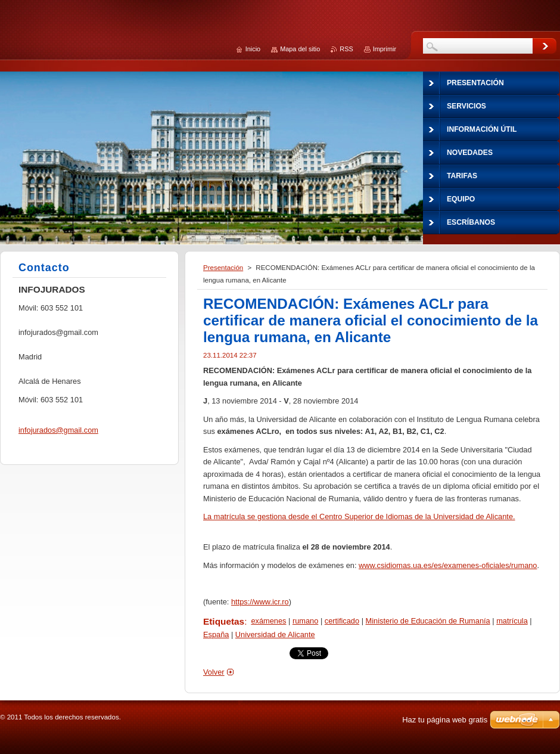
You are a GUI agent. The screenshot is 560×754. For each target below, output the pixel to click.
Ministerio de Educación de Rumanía (428, 621)
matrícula (512, 621)
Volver (214, 672)
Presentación (223, 268)
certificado (342, 621)
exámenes (268, 621)
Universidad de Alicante (275, 634)
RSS (346, 49)
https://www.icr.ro (260, 602)
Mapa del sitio (300, 49)
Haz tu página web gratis (445, 720)
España (216, 634)
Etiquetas (224, 621)
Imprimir (385, 49)
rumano (305, 621)
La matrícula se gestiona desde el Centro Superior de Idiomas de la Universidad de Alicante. (359, 516)
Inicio (253, 49)
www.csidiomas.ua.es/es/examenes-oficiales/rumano (448, 565)
